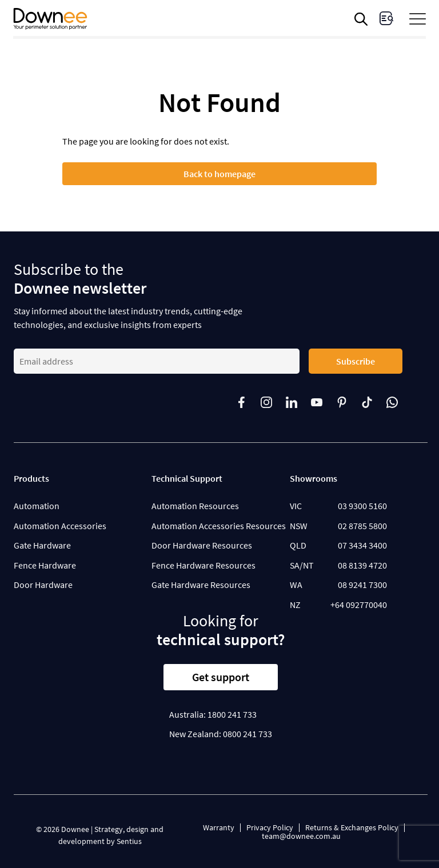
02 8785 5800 (362, 526)
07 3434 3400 (362, 545)
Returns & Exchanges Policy (352, 827)
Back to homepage (219, 174)
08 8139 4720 (362, 565)
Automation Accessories (60, 526)
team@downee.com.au (301, 836)
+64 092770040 (359, 605)
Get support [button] (221, 677)
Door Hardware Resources (202, 545)
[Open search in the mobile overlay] (363, 19)
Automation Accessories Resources (219, 526)
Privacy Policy (270, 827)
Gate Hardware (42, 545)
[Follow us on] (248, 402)
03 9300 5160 (362, 506)
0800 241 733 (248, 734)
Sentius (129, 841)
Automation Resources (195, 506)
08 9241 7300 (362, 585)
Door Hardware (43, 585)
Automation (37, 506)
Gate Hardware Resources (201, 585)
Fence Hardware (45, 565)
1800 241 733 (232, 714)
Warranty (219, 827)
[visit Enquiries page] (386, 18)
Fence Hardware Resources (203, 565)
